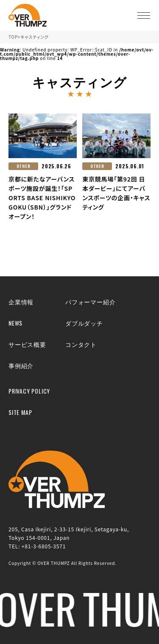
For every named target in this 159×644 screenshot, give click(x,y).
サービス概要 (27, 344)
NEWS (15, 323)
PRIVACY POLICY (29, 391)
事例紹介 (21, 365)
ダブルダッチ (84, 323)
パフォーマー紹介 (90, 302)
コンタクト (81, 344)
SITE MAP (20, 412)
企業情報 (21, 302)
